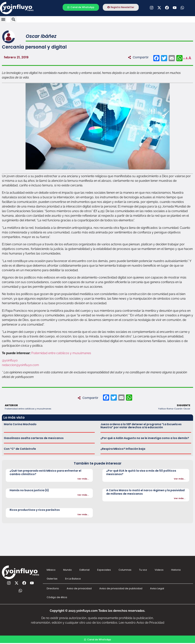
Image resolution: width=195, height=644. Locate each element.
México (51, 570)
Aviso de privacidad (79, 588)
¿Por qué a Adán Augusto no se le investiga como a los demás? (145, 438)
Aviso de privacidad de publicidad (121, 588)
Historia (176, 570)
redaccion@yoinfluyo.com (20, 365)
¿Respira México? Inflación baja (123, 449)
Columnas (125, 570)
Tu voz (143, 570)
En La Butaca (73, 579)
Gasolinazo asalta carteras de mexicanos (34, 438)
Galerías (52, 579)
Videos (159, 570)
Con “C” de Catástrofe (20, 449)
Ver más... (83, 479)
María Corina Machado (20, 424)
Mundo (68, 570)
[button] (3, 19)
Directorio (53, 588)
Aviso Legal (157, 588)
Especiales (104, 570)
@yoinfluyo (10, 360)
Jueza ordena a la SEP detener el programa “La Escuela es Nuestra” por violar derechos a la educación (141, 426)
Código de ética (57, 597)
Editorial (85, 570)
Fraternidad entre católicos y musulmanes (62, 353)
